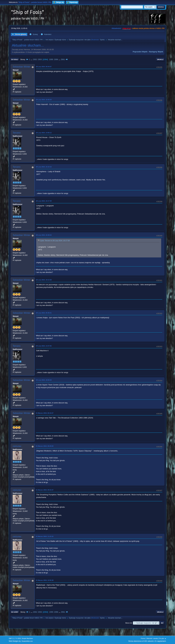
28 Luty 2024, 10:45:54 (44, 100)
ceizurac (17, 446)
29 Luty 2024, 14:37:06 (44, 346)
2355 (51, 59)
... (32, 59)
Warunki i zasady (152, 638)
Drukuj (160, 60)
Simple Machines (27, 638)
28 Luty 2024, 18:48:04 (44, 235)
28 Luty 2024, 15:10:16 (44, 167)
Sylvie (102, 40)
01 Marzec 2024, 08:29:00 (45, 446)
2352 (35, 59)
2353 (40, 59)
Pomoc (143, 638)
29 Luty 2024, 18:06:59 (44, 380)
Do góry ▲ (163, 638)
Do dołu (15, 60)
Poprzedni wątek (140, 52)
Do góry (15, 612)
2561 (63, 59)
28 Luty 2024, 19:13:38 (44, 280)
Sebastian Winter (22, 67)
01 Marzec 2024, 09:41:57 (45, 490)
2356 (56, 59)
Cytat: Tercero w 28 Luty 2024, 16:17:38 (55, 241)
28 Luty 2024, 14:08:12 (44, 133)
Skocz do (129, 623)
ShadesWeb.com (27, 641)
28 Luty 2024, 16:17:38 (44, 201)
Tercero (17, 133)
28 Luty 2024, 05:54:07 (44, 67)
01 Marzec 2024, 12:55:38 (45, 580)
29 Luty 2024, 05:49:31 (44, 313)
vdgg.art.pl (127, 28)
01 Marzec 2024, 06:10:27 (45, 413)
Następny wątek (156, 52)
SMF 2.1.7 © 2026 (15, 638)
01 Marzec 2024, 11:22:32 (45, 536)
